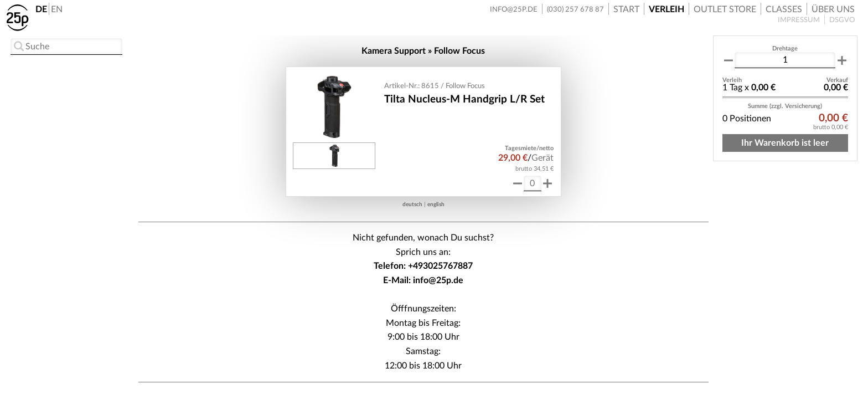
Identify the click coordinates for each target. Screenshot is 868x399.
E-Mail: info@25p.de (423, 280)
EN (57, 9)
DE (41, 9)
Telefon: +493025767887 (423, 266)
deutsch (412, 204)
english (436, 204)
